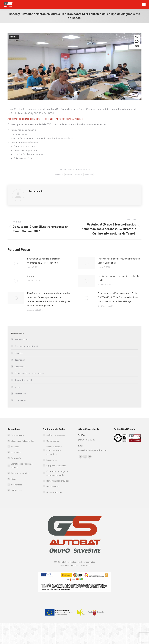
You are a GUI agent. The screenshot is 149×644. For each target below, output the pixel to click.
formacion (78, 175)
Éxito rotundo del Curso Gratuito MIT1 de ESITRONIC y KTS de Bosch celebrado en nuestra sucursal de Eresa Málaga (118, 297)
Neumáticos (20, 394)
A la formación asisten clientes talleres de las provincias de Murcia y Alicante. (45, 119)
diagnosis (69, 175)
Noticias (14, 37)
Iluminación (20, 360)
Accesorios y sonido (24, 380)
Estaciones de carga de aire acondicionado (57, 473)
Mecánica (19, 353)
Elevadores (52, 460)
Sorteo (30, 276)
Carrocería (20, 367)
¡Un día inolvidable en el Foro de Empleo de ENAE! (118, 278)
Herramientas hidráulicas (58, 481)
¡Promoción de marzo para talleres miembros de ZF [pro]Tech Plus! (44, 261)
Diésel (17, 387)
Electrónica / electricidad (26, 346)
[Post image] (16, 263)
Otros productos (54, 492)
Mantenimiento (21, 339)
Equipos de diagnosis (56, 466)
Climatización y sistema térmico (29, 373)
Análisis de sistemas (56, 435)
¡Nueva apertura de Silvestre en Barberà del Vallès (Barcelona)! (119, 261)
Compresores (53, 441)
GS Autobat (89, 175)
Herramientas (53, 486)
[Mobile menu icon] (144, 5)
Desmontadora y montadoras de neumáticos (54, 450)
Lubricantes (20, 400)
